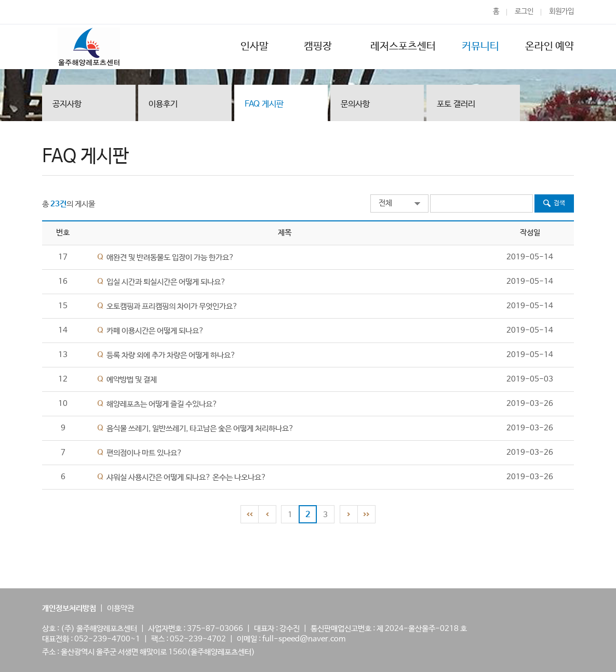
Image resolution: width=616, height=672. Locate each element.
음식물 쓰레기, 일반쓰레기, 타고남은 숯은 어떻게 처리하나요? (200, 429)
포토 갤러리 (456, 104)
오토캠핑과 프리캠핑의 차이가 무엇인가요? (172, 306)
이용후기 (163, 104)
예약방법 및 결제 (132, 380)
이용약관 (120, 608)
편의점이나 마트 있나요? (144, 453)
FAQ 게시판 (264, 104)
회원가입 (561, 11)
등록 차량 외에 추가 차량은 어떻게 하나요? (171, 355)
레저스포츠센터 (403, 47)
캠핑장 (319, 47)
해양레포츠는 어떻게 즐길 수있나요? (162, 404)
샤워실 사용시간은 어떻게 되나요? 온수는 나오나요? (186, 477)
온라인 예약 (550, 47)
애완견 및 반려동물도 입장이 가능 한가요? (170, 258)
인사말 (255, 47)
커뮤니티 (480, 47)
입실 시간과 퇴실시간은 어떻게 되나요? (166, 282)
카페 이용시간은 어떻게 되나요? (155, 331)
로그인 (524, 11)
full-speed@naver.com (304, 639)
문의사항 (355, 104)
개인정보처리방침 (69, 608)
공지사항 (67, 104)
